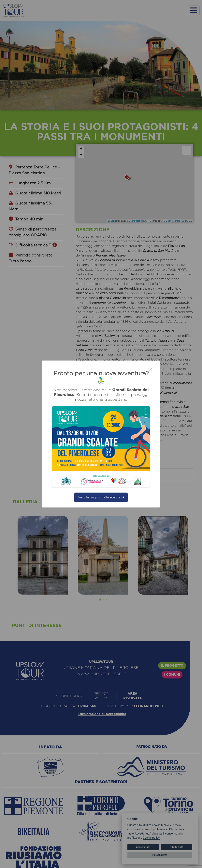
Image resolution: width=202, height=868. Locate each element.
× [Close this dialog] (151, 370)
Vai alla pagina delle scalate (101, 497)
